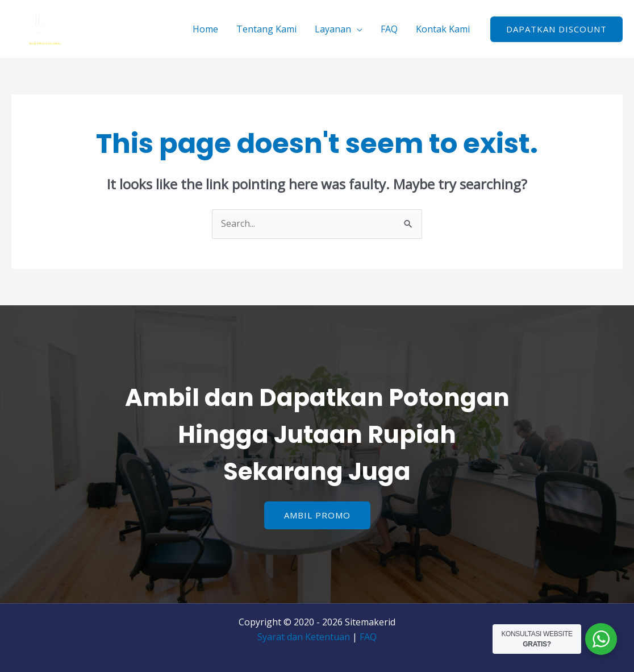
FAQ (389, 29)
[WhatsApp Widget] (601, 639)
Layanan (333, 29)
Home (205, 29)
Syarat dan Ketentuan (304, 637)
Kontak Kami (443, 29)
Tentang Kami (266, 29)
